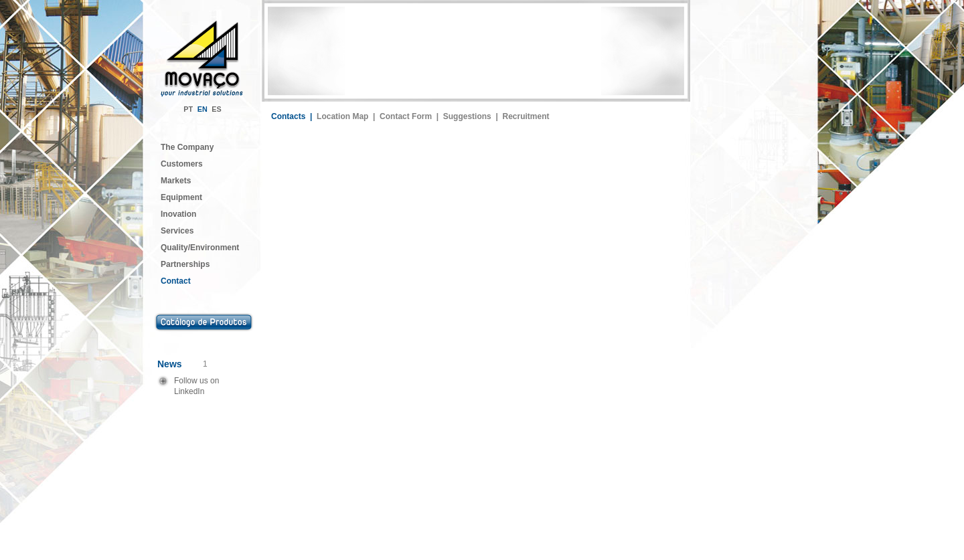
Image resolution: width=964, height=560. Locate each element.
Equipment (181, 197)
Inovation (178, 214)
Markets (176, 181)
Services (177, 231)
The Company (187, 147)
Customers (182, 164)
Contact (176, 281)
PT (188, 109)
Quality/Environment (200, 248)
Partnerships (185, 264)
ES (216, 109)
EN (203, 109)
